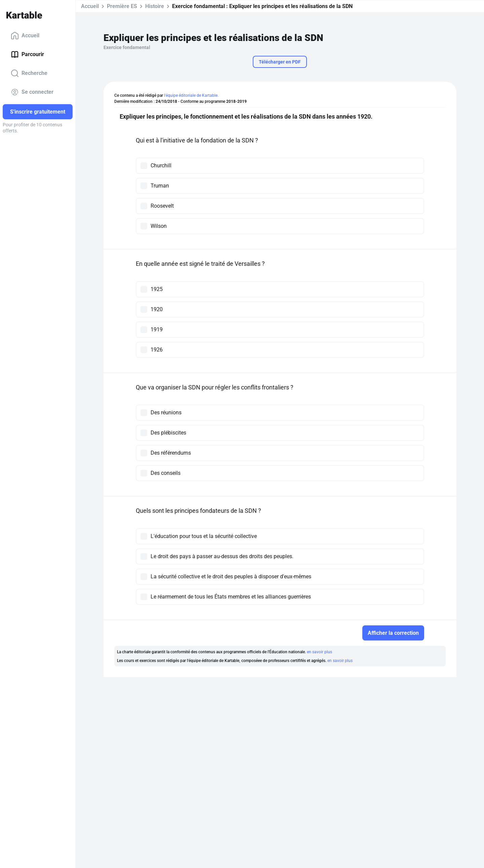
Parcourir (27, 54)
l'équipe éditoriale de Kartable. (191, 95)
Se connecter (32, 92)
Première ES (122, 6)
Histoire (155, 6)
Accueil (25, 36)
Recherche (29, 73)
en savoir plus (319, 652)
